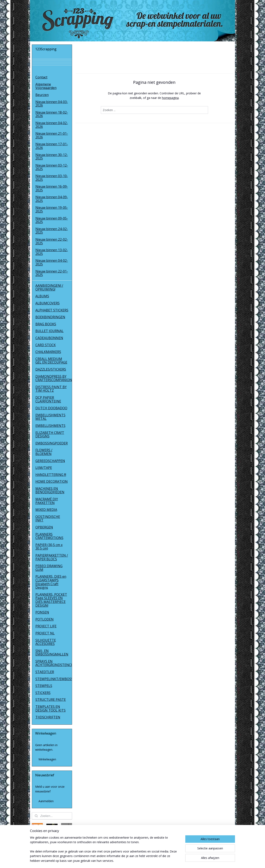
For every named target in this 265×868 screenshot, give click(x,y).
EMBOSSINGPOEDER (52, 443)
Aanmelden (46, 801)
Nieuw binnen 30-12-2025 (52, 157)
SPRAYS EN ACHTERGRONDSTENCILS (54, 663)
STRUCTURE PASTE (51, 700)
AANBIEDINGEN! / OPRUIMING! (49, 287)
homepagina (170, 98)
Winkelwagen (47, 759)
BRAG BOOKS (46, 324)
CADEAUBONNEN (49, 338)
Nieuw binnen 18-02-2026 (52, 114)
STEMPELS (44, 686)
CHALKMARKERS (48, 352)
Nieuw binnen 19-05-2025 (52, 209)
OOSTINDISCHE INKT (48, 519)
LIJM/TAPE (44, 468)
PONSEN (42, 612)
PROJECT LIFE (46, 626)
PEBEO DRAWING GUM (49, 568)
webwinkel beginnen (141, 860)
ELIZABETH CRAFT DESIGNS (50, 435)
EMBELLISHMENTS (50, 426)
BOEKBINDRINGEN (50, 317)
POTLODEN (45, 619)
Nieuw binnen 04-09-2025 (52, 199)
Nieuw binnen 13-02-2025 (52, 252)
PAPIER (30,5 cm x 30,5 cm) (49, 547)
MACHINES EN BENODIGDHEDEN (50, 490)
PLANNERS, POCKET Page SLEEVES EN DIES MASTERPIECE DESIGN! (51, 600)
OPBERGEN (44, 527)
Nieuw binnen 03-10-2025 (52, 178)
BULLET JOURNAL (49, 331)
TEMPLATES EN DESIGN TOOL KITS (51, 708)
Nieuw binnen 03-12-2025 (52, 167)
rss (125, 860)
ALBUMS (42, 296)
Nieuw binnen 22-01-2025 (52, 273)
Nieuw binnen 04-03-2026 (52, 104)
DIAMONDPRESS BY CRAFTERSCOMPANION (54, 378)
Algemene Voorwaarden (46, 86)
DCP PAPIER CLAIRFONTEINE (48, 399)
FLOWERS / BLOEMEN (44, 452)
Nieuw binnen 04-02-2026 (52, 125)
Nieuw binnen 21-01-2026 (52, 135)
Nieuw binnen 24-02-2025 (52, 231)
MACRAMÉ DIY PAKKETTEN (47, 501)
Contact (41, 77)
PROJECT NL (45, 633)
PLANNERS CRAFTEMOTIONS (49, 536)
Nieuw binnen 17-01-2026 (52, 146)
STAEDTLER (45, 672)
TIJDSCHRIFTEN (48, 717)
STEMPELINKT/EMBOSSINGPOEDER (54, 679)
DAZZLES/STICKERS (51, 369)
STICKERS (43, 693)
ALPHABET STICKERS (52, 310)
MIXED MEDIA (46, 510)
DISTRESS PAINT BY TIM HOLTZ (51, 389)
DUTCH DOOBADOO (51, 408)
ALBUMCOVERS (48, 303)
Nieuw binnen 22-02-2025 (52, 241)
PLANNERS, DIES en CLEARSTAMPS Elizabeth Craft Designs (51, 582)
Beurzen (42, 95)
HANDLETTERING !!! (51, 475)
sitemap (116, 860)
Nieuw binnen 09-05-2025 (52, 220)
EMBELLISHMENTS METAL (50, 417)
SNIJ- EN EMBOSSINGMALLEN (52, 653)
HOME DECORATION (52, 481)
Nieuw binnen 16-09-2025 (52, 188)
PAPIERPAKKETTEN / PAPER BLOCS (52, 557)
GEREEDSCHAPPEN (50, 461)
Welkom (42, 70)
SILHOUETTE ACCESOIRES (46, 642)
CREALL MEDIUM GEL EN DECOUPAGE (51, 361)
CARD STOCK (46, 345)
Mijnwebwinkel (177, 860)
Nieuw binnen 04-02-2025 (52, 262)
